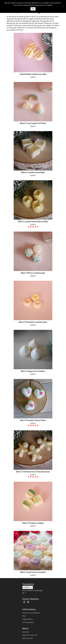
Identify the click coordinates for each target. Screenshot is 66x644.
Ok (33, 9)
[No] (63, 6)
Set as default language (32, 590)
